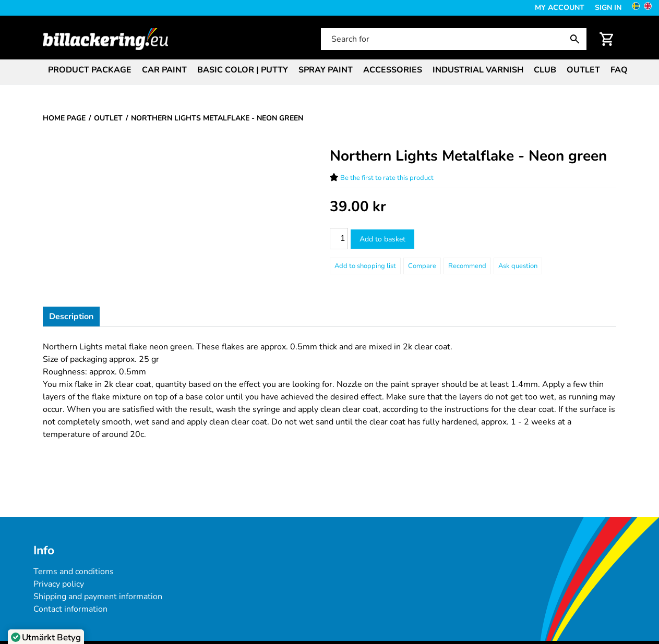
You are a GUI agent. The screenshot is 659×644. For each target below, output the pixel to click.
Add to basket (382, 239)
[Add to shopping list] (365, 266)
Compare (422, 266)
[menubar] (329, 71)
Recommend (467, 266)
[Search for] (453, 39)
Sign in (608, 8)
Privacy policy (59, 584)
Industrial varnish (478, 70)
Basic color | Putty (243, 70)
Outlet (583, 70)
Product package (90, 70)
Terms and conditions (74, 572)
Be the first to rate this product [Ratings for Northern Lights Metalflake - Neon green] (387, 178)
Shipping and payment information (98, 597)
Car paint (164, 70)
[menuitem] (90, 69)
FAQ (619, 70)
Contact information (70, 609)
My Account (560, 8)
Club (545, 70)
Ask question (518, 266)
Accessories (393, 70)
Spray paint (326, 70)
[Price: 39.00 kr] (358, 207)
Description (71, 317)
